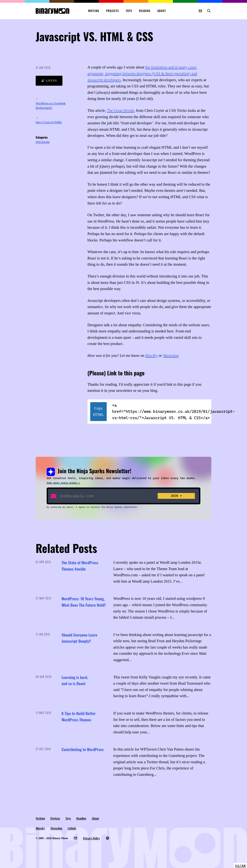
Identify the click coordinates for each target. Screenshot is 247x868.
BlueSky (152, 356)
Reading (145, 11)
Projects (113, 11)
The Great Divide (120, 110)
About (162, 11)
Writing (94, 11)
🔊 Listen (49, 81)
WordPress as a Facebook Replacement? (51, 106)
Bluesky (40, 828)
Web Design (43, 142)
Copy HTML (98, 411)
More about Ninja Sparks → (63, 483)
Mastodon (171, 356)
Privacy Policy (91, 838)
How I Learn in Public (49, 122)
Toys (129, 11)
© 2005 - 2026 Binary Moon (52, 838)
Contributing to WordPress (83, 749)
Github (72, 828)
